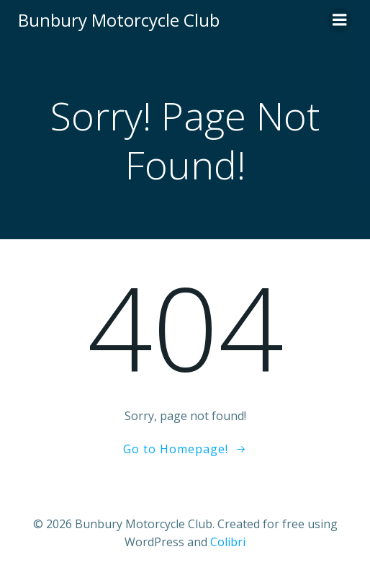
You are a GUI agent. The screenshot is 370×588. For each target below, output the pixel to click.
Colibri (228, 542)
